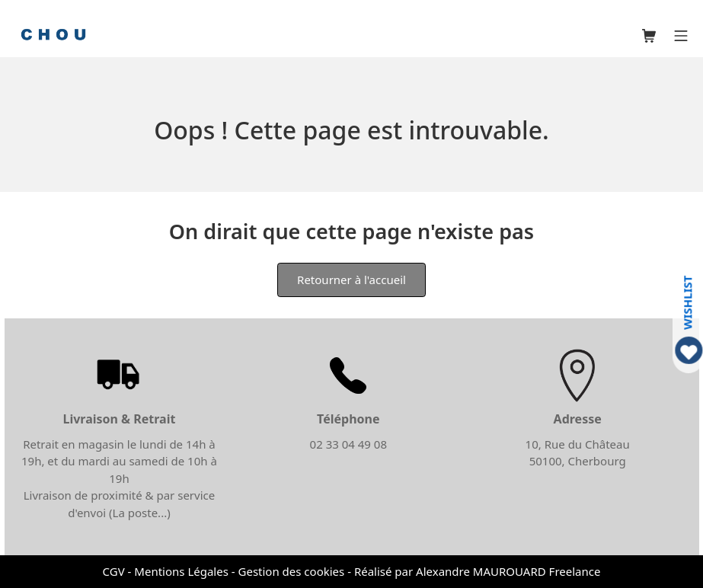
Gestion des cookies (292, 571)
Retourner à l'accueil (351, 280)
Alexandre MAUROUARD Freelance (508, 571)
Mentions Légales (181, 571)
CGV (114, 571)
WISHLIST (687, 303)
